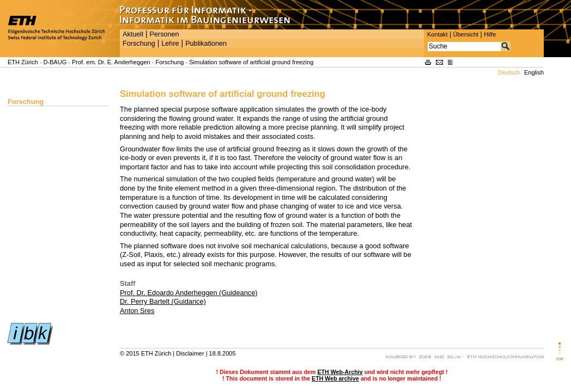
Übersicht (466, 34)
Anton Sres (137, 311)
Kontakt (437, 34)
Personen (164, 34)
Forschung (139, 44)
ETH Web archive (335, 378)
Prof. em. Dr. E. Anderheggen (111, 62)
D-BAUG (55, 62)
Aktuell (133, 34)
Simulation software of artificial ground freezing (251, 62)
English (534, 72)
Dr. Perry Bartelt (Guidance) (163, 301)
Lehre (170, 44)
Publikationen (206, 44)
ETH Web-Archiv (340, 372)
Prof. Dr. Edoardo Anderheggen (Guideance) (189, 293)
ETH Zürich (23, 62)
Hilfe (490, 34)
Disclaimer (190, 353)
